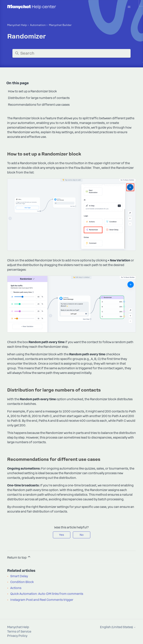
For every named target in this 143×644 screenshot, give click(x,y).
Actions (16, 588)
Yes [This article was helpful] (62, 535)
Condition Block (22, 582)
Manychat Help (17, 25)
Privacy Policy (17, 636)
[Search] (71, 53)
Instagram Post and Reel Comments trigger (42, 600)
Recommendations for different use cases (39, 105)
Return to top (19, 557)
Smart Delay (19, 576)
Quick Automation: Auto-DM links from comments (47, 594)
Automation (38, 25)
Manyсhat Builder (60, 25)
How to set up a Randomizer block (32, 91)
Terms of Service (19, 632)
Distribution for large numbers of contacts (39, 98)
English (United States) (118, 627)
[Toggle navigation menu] (129, 7)
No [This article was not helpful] (82, 535)
